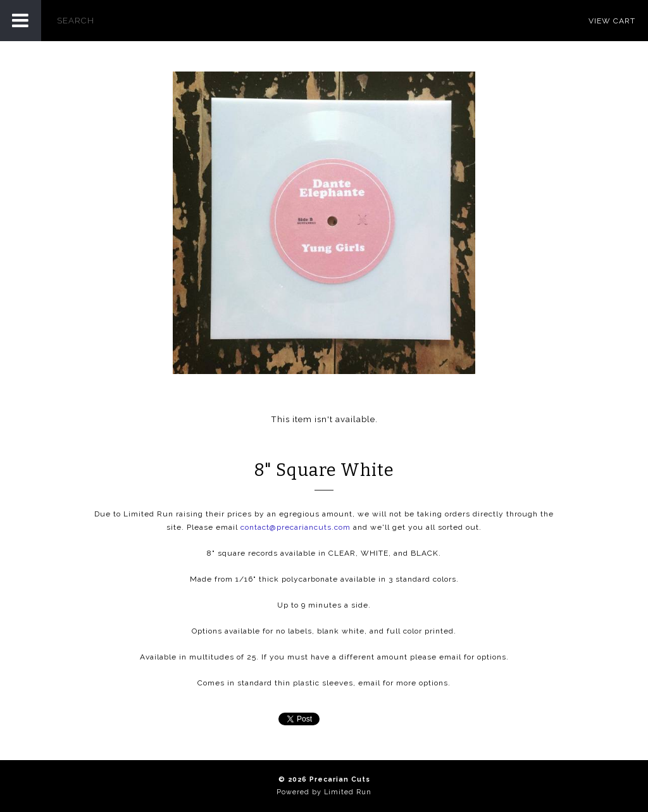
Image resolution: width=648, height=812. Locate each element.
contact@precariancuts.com (296, 527)
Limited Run (348, 792)
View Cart (612, 21)
